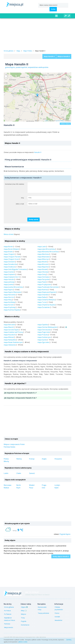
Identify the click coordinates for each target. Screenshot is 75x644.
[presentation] (42, 214)
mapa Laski (42, 248)
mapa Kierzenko (10, 297)
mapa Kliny (8, 302)
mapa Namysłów (10, 342)
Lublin (6, 475)
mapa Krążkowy (10, 309)
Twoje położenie (43, 615)
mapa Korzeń (9, 307)
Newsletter (59, 622)
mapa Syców (42, 342)
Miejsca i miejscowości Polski (14, 446)
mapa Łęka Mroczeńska (46, 251)
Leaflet (46, 121)
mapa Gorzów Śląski (11, 332)
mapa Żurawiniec (44, 309)
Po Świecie (8, 616)
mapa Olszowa (43, 274)
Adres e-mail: (20, 206)
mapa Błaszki (9, 329)
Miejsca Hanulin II (64, 56)
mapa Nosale (42, 271)
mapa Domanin (9, 264)
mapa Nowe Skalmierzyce (13, 344)
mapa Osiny (42, 276)
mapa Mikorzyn (43, 261)
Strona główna (9, 51)
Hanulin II (38, 152)
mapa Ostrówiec (43, 279)
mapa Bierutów (9, 327)
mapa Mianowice (44, 259)
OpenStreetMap (60, 121)
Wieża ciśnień (9, 236)
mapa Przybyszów (44, 286)
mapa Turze (42, 304)
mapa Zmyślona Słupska (46, 307)
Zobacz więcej (65, 124)
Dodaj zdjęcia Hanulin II (61, 558)
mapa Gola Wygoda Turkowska (15, 271)
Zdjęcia (24, 609)
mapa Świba (42, 299)
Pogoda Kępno (65, 536)
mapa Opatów (43, 327)
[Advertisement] (38, 34)
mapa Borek (8, 248)
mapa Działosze (9, 269)
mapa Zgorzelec (43, 344)
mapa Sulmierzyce (44, 339)
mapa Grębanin (9, 276)
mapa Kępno (8, 292)
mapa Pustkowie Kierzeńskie (48, 289)
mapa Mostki (42, 264)
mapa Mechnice (43, 256)
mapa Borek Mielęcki (11, 251)
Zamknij (69, 640)
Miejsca (23, 616)
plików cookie (23, 642)
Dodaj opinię (33, 221)
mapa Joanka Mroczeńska (13, 289)
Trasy (23, 620)
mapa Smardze (43, 297)
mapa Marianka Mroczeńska (48, 254)
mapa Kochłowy (9, 304)
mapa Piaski (42, 284)
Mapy (18, 51)
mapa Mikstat (9, 339)
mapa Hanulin (9, 281)
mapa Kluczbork (10, 337)
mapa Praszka (43, 337)
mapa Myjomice (43, 269)
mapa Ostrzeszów (44, 332)
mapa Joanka (8, 286)
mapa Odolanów (10, 347)
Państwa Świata (9, 449)
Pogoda (24, 623)
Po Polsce (7, 612)
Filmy (23, 612)
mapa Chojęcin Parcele (12, 259)
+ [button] (6, 75)
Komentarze (25, 627)
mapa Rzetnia (42, 292)
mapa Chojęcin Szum (11, 261)
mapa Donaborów (10, 266)
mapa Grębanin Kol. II (12, 279)
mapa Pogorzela (44, 334)
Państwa (7, 626)
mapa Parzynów (43, 281)
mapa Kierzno (9, 299)
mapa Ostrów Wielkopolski (47, 329)
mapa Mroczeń (43, 266)
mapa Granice (9, 274)
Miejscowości (9, 629)
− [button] (6, 77)
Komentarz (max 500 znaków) (15, 184)
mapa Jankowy (9, 284)
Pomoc (57, 615)
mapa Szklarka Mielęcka (46, 302)
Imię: (23, 200)
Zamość (32, 475)
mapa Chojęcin (9, 256)
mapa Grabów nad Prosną (13, 334)
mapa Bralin (8, 254)
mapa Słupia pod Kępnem (47, 294)
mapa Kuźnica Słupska (12, 312)
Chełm (19, 475)
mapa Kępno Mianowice (12, 294)
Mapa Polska (28, 51)
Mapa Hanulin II (49, 56)
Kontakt (57, 619)
